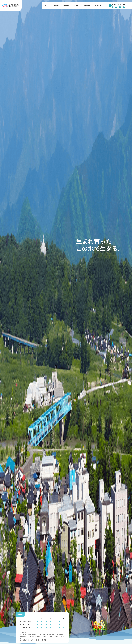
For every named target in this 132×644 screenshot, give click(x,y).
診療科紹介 (66, 6)
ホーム (47, 6)
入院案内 (87, 6)
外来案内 (77, 6)
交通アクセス (98, 6)
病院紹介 (56, 6)
